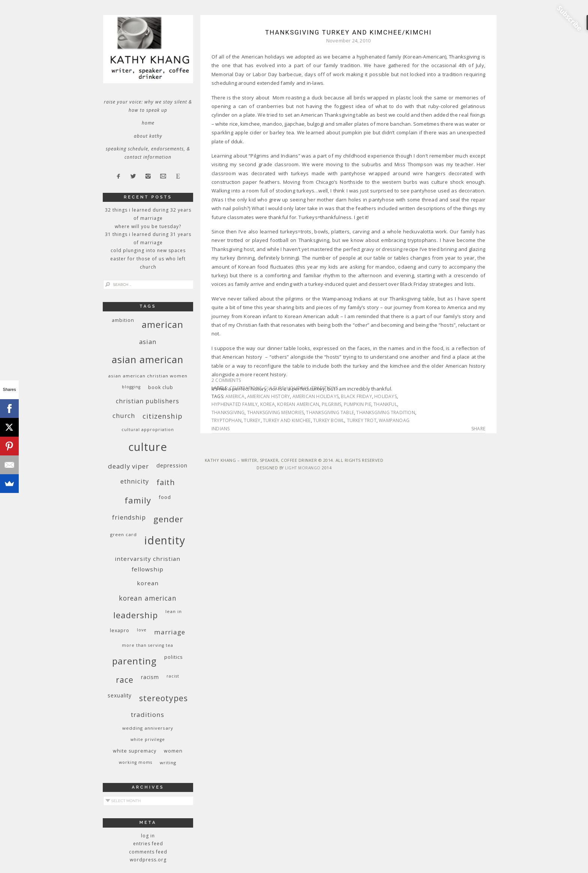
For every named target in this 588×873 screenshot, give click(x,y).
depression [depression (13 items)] (172, 465)
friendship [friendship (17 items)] (129, 517)
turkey (252, 420)
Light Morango (303, 468)
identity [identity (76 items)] (165, 540)
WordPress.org (148, 860)
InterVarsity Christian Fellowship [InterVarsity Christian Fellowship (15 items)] (148, 564)
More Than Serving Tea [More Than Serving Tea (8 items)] (148, 645)
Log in (148, 836)
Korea (268, 404)
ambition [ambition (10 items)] (123, 320)
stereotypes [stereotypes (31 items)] (163, 698)
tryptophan (226, 420)
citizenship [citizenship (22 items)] (163, 416)
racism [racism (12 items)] (150, 677)
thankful (385, 404)
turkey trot (362, 420)
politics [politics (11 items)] (174, 657)
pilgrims (332, 404)
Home (148, 123)
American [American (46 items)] (163, 324)
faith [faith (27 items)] (166, 482)
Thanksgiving (228, 412)
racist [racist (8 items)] (173, 676)
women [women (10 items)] (173, 751)
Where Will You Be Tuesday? (148, 226)
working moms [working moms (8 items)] (136, 762)
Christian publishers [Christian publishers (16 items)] (148, 401)
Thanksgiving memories (275, 412)
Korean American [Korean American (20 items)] (148, 598)
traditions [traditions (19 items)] (148, 714)
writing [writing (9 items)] (168, 763)
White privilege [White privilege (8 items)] (148, 739)
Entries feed (148, 844)
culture (274, 388)
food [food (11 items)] (165, 497)
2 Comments (226, 380)
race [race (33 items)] (125, 680)
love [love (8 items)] (142, 630)
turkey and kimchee (287, 420)
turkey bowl (329, 420)
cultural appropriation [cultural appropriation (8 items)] (148, 430)
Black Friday (356, 396)
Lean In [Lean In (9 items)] (174, 611)
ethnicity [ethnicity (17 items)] (135, 481)
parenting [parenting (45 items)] (134, 661)
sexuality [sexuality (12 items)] (120, 695)
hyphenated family (235, 404)
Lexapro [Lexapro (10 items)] (120, 630)
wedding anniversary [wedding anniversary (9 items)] (148, 728)
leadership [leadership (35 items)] (136, 615)
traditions (325, 388)
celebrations (246, 388)
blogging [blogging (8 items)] (131, 387)
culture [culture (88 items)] (148, 447)
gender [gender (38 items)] (168, 519)
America (235, 396)
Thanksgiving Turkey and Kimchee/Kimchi (348, 32)
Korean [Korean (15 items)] (148, 583)
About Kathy (148, 136)
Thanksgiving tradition (385, 412)
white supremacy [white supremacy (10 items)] (135, 751)
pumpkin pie (358, 404)
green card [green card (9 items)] (124, 534)
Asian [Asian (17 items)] (148, 342)
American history (268, 396)
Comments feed (148, 852)
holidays (298, 388)
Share (478, 429)
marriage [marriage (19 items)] (170, 632)
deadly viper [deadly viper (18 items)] (128, 466)
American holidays (316, 396)
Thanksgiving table (330, 412)
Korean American (298, 404)
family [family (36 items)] (138, 500)
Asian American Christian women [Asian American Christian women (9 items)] (148, 376)
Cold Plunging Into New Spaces (148, 250)
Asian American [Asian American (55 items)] (148, 360)
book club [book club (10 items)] (161, 387)
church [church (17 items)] (124, 415)
